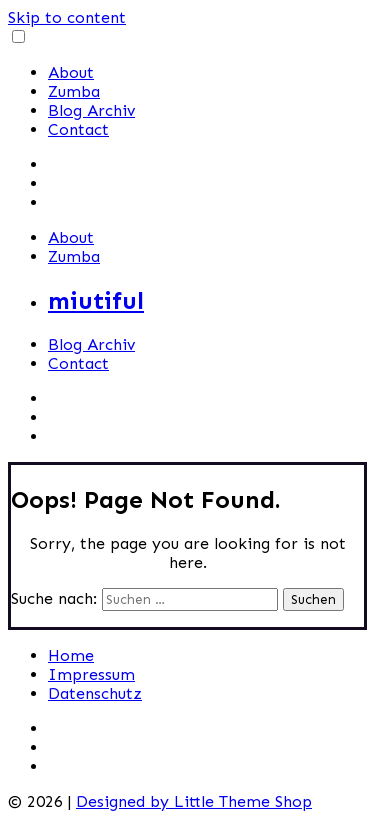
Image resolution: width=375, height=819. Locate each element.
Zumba (74, 91)
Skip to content (67, 17)
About (71, 72)
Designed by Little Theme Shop (194, 801)
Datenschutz (95, 693)
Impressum (91, 674)
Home (71, 655)
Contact (78, 129)
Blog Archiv (91, 110)
